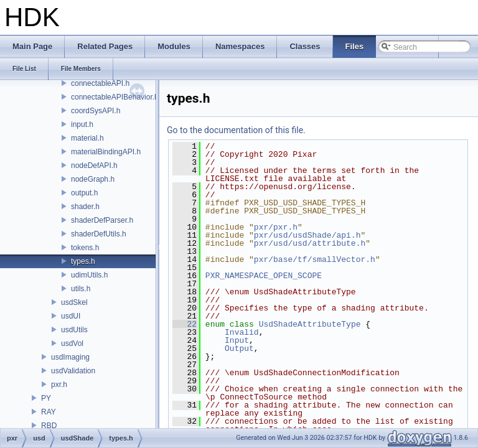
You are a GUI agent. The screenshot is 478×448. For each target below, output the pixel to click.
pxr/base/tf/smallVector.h (315, 259)
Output (239, 348)
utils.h (81, 289)
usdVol (72, 343)
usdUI (71, 316)
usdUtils (74, 330)
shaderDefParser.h (102, 220)
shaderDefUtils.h (99, 234)
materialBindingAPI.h (106, 152)
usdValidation (73, 371)
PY (46, 398)
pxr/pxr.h (276, 227)
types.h (83, 261)
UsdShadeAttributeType (310, 324)
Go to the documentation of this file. (236, 130)
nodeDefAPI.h (94, 166)
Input (237, 340)
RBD (49, 426)
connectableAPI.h (100, 83)
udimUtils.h (89, 275)
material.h (87, 138)
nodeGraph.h (93, 179)
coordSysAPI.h (96, 111)
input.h (82, 124)
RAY (49, 412)
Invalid (242, 332)
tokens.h (85, 248)
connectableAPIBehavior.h (115, 97)
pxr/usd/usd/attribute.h (310, 243)
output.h (84, 193)
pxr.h (59, 385)
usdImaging (70, 357)
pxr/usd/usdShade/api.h (307, 235)
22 (185, 324)
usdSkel (74, 302)
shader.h (85, 207)
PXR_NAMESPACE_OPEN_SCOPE (264, 276)
